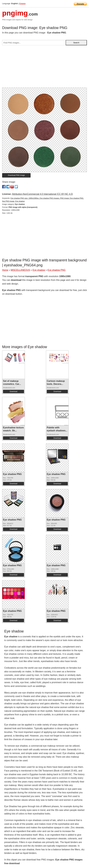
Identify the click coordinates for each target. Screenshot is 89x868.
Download (13, 392)
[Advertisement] (44, 68)
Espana (22, 3)
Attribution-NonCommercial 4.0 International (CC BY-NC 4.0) (42, 194)
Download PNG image (16, 175)
